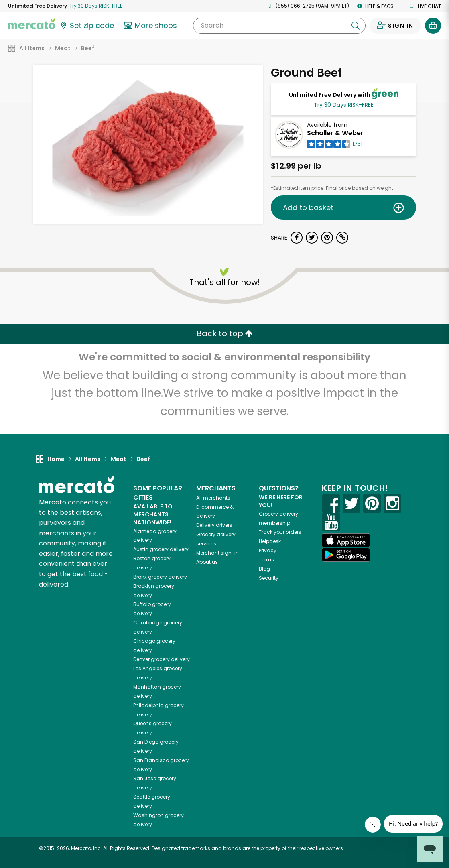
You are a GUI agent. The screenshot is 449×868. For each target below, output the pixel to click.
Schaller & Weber (335, 133)
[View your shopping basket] (433, 26)
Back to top (225, 333)
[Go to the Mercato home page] (32, 23)
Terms (266, 560)
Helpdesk (270, 541)
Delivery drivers (214, 525)
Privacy (268, 550)
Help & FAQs (375, 6)
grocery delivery (161, 549)
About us (207, 562)
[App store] (346, 541)
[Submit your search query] (356, 26)
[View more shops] (151, 26)
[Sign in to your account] (395, 26)
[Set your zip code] (87, 26)
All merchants (213, 498)
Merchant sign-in (217, 553)
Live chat (425, 6)
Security (269, 578)
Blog (264, 569)
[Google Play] (346, 555)
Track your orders (280, 532)
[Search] (279, 26)
